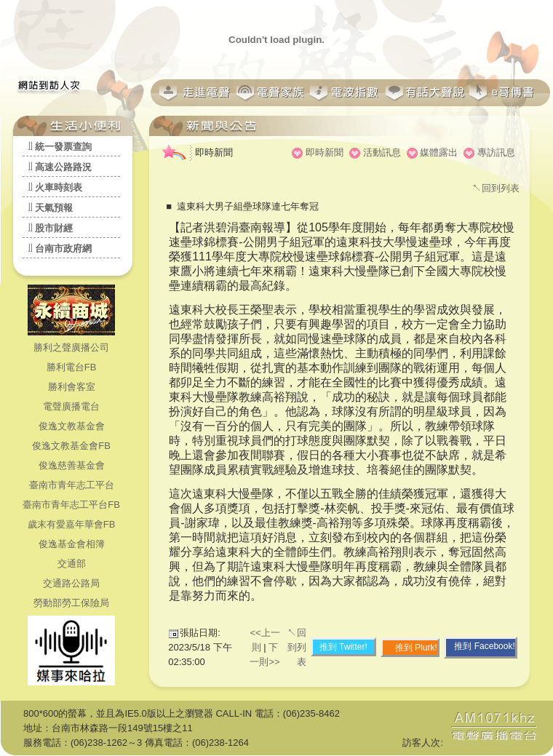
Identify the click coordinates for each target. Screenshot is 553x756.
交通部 (72, 564)
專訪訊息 (496, 152)
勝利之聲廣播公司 (71, 347)
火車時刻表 (59, 187)
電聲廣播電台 (71, 406)
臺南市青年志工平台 (72, 485)
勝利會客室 (72, 387)
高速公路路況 (63, 167)
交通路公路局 (71, 583)
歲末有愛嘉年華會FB (72, 524)
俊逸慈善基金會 (72, 465)
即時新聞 (325, 152)
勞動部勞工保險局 (71, 603)
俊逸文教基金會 (72, 426)
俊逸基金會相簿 (72, 544)
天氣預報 (54, 208)
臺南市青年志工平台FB (71, 505)
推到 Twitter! (343, 647)
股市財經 (54, 228)
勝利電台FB (72, 367)
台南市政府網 (63, 248)
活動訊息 (382, 152)
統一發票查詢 (63, 147)
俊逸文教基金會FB (71, 446)
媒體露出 (439, 152)
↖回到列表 (496, 188)
